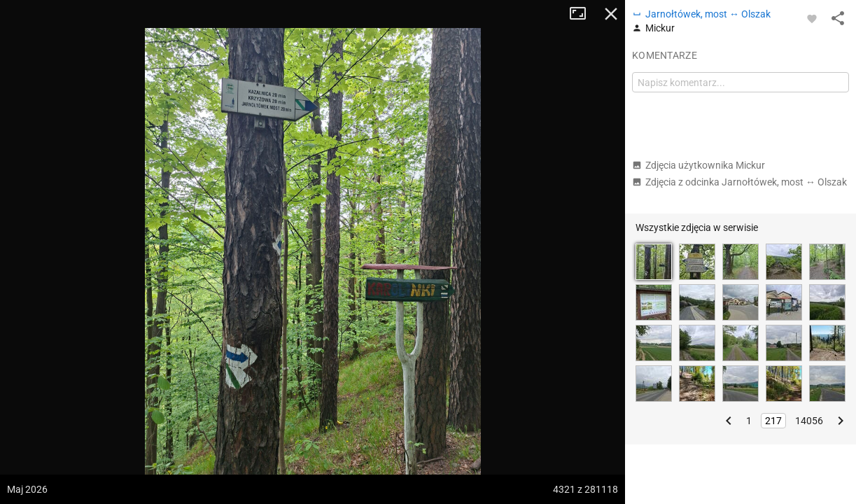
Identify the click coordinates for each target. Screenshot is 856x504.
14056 (809, 421)
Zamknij (611, 14)
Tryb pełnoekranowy (583, 14)
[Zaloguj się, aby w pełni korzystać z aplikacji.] (812, 18)
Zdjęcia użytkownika (699, 165)
